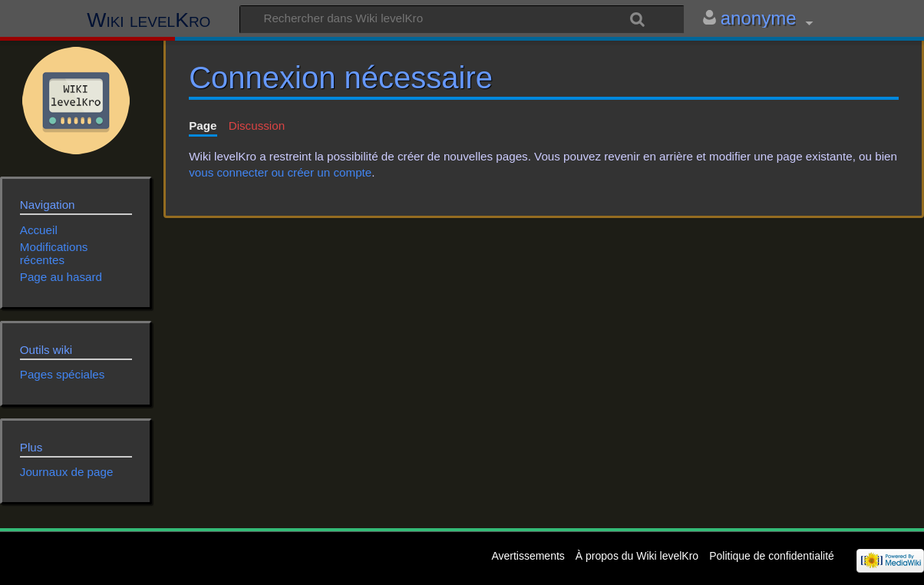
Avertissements (528, 556)
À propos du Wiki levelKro (637, 556)
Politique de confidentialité (772, 556)
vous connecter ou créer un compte (280, 172)
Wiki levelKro (148, 20)
